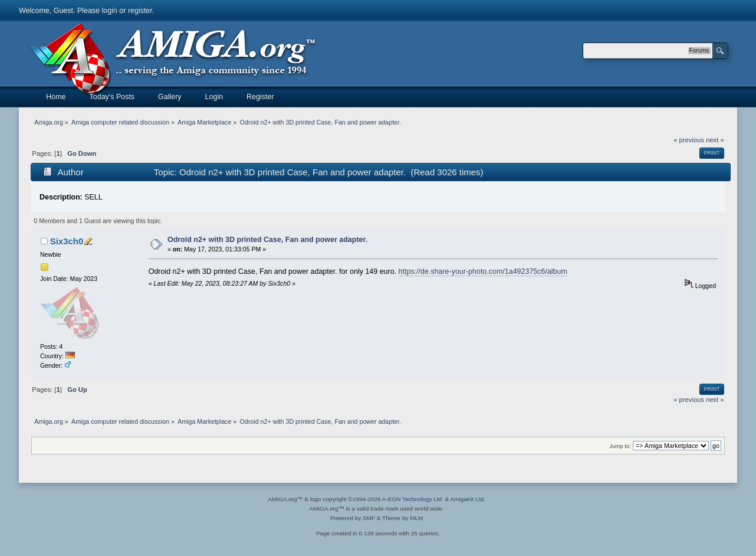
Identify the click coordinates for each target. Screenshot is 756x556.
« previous (689, 140)
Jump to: (620, 446)
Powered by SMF (353, 518)
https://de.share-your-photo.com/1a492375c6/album (483, 272)
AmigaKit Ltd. (467, 499)
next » (715, 140)
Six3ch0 (67, 241)
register (140, 11)
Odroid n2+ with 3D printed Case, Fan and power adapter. (267, 240)
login (110, 11)
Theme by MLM (402, 518)
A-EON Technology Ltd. (413, 499)
